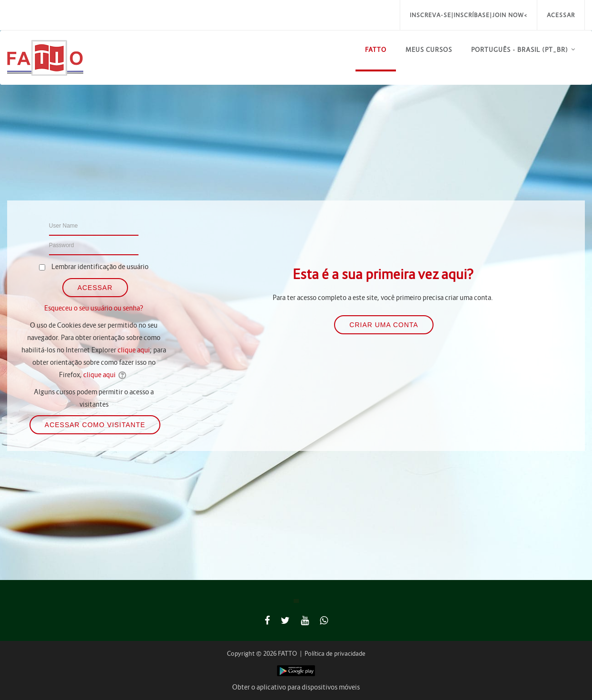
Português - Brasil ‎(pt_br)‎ (520, 50)
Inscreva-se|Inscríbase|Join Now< (469, 15)
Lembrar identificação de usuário (100, 267)
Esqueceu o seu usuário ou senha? (94, 308)
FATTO (376, 50)
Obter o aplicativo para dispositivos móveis (296, 687)
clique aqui (134, 350)
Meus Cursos (429, 50)
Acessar (561, 15)
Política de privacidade (335, 654)
